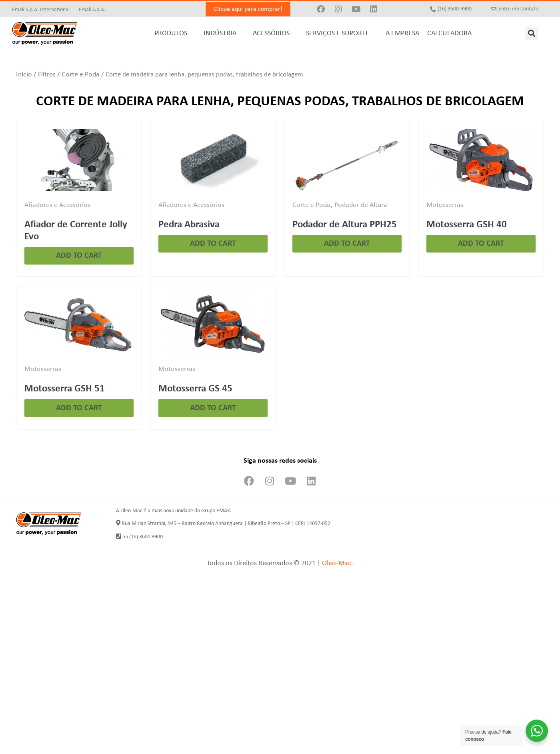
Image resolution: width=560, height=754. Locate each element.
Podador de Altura (361, 205)
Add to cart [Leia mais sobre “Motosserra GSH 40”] (481, 244)
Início (24, 75)
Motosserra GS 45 (195, 389)
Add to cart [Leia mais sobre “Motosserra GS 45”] (213, 408)
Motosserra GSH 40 (467, 225)
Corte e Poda (81, 75)
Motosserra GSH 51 (65, 389)
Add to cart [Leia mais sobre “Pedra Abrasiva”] (213, 244)
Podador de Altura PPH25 (345, 225)
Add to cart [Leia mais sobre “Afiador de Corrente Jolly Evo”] (79, 256)
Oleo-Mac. (338, 563)
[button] (532, 33)
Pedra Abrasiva (189, 225)
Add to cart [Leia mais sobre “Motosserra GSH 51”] (79, 408)
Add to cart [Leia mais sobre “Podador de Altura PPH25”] (347, 244)
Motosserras (445, 205)
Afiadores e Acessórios (57, 205)
